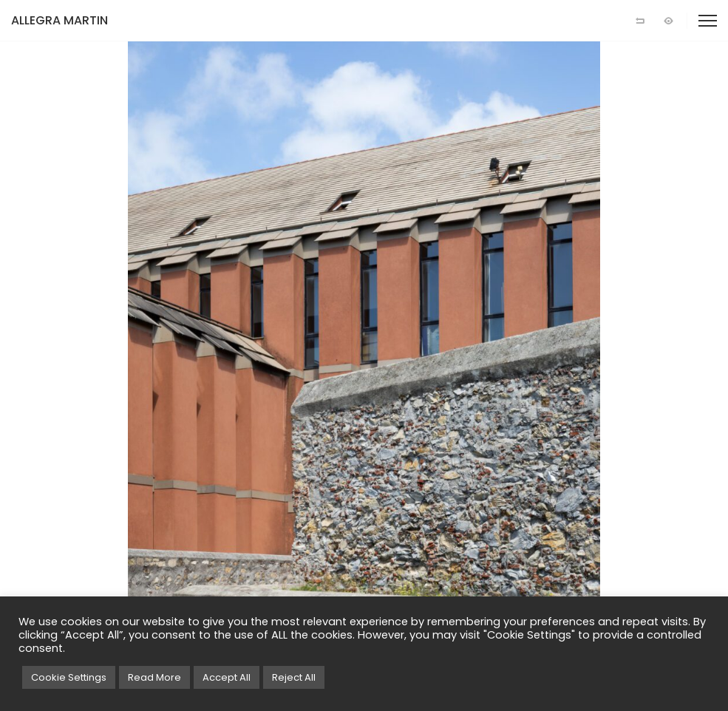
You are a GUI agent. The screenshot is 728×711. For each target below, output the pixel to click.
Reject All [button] (294, 677)
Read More (154, 677)
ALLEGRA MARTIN (59, 20)
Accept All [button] (227, 677)
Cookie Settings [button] (69, 677)
